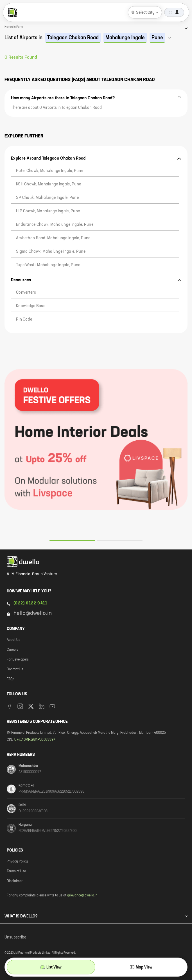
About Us (13, 640)
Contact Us (15, 670)
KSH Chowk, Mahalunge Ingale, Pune (48, 184)
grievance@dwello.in (82, 896)
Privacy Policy (17, 862)
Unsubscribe (15, 937)
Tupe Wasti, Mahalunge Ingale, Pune (48, 265)
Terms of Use (16, 871)
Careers (13, 650)
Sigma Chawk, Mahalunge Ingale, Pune (51, 252)
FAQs (11, 679)
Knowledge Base (31, 306)
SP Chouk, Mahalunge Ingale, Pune (47, 198)
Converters (26, 293)
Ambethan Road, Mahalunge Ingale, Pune (53, 238)
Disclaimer (15, 881)
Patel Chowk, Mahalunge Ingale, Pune (50, 171)
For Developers (18, 660)
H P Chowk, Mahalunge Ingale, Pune (48, 211)
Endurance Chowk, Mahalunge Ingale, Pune (55, 225)
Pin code (24, 319)
